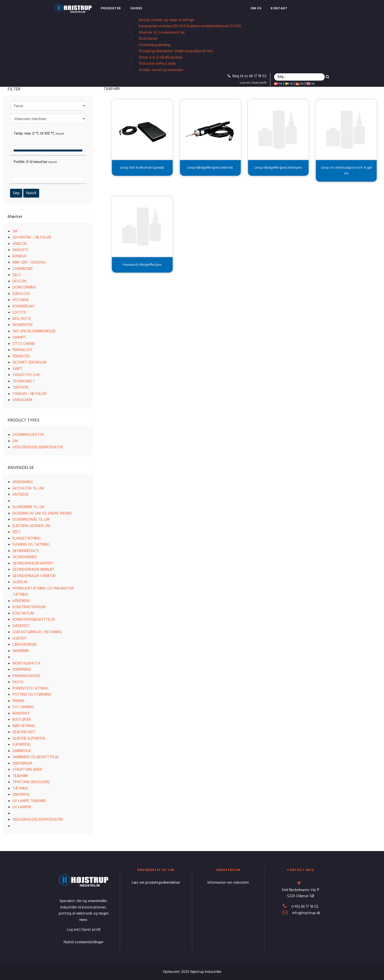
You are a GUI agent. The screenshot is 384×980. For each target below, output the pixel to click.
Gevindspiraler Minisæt (34, 570)
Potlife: (35, 162)
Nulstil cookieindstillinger (84, 942)
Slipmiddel (22, 745)
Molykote (22, 319)
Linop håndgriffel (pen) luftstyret (278, 168)
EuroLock (21, 294)
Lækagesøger (25, 645)
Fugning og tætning (31, 545)
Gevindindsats (26, 551)
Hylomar (21, 300)
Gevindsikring (25, 557)
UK (311, 84)
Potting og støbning (32, 695)
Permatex (21, 356)
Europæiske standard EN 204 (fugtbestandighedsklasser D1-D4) (190, 26)
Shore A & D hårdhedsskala (161, 58)
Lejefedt (20, 639)
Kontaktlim (23, 614)
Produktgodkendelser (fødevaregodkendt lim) (176, 51)
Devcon (19, 281)
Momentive (23, 325)
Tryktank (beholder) (31, 782)
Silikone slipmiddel (29, 739)
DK (278, 84)
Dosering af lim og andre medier (42, 514)
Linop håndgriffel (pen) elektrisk (210, 168)
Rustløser (22, 720)
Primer (18, 701)
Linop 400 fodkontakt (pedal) (142, 168)
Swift (18, 369)
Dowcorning (24, 288)
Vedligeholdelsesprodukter (38, 447)
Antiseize (21, 495)
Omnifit (19, 338)
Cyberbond (23, 269)
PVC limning (23, 707)
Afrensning (23, 482)
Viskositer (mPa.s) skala (157, 64)
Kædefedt (21, 626)
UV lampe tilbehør (29, 801)
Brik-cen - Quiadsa (29, 263)
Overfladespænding (155, 45)
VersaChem (22, 400)
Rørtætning (24, 726)
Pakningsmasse (26, 676)
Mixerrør (21, 651)
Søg (16, 193)
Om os (256, 8)
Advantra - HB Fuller (32, 238)
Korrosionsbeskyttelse (34, 620)
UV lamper (22, 807)
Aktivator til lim (28, 489)
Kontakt (279, 8)
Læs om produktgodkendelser (156, 883)
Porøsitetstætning (30, 689)
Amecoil (20, 244)
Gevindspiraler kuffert (33, 564)
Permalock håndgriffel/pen (142, 265)
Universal (21, 795)
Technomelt (24, 381)
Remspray (21, 714)
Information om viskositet (228, 883)
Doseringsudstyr (28, 435)
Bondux (20, 256)
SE (289, 84)
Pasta (18, 682)
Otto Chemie (24, 344)
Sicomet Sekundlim (30, 363)
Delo (17, 275)
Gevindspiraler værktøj (34, 576)
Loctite (19, 313)
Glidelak (20, 582)
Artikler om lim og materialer (161, 70)
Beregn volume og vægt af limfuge (167, 20)
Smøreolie (22, 751)
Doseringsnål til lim (31, 520)
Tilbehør (20, 776)
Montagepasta (27, 664)
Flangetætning (27, 539)
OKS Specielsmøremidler (34, 331)
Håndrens (21, 601)
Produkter (111, 8)
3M (15, 231)
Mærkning (22, 670)
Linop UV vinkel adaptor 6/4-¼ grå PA (346, 171)
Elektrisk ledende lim (31, 526)
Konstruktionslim (29, 607)
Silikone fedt (24, 732)
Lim (15, 441)
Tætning (20, 789)
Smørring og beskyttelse (36, 757)
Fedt (17, 532)
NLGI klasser (148, 39)
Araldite (20, 250)
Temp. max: (39, 134)
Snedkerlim (22, 764)
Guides (136, 8)
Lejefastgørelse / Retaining (37, 632)
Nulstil (31, 193)
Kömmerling (24, 306)
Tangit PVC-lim (26, 375)
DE (300, 84)
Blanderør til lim (28, 507)
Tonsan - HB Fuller (30, 394)
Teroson (20, 388)
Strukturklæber (27, 770)
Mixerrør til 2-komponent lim (162, 33)
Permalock (22, 350)
